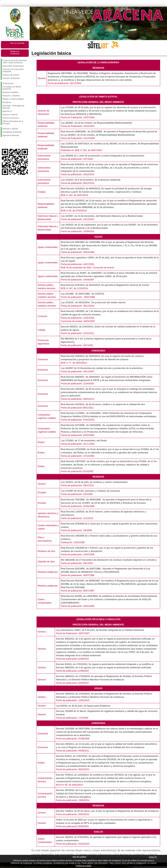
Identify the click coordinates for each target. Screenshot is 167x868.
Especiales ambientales (13, 66)
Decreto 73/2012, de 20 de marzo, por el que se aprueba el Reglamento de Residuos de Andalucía (107, 811)
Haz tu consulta (17, 43)
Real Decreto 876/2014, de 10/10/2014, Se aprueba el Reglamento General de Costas (105, 285)
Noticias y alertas (10, 129)
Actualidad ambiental (12, 132)
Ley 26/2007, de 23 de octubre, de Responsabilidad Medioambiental (96, 123)
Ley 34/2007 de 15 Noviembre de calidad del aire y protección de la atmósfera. (102, 368)
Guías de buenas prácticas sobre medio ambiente (15, 61)
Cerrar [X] (153, 857)
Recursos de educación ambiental (13, 70)
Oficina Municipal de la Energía (13, 122)
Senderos (7, 102)
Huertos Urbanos (10, 115)
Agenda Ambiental (11, 135)
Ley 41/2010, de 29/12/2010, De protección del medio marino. (93, 303)
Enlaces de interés (11, 75)
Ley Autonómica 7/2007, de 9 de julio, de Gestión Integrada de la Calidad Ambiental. (100, 630)
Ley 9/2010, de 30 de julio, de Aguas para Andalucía (83, 706)
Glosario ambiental (11, 78)
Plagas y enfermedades (13, 99)
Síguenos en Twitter (9, 143)
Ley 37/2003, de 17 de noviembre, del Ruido (84, 441)
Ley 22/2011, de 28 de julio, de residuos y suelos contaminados (94, 482)
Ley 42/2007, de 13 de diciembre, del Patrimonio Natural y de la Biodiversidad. (102, 216)
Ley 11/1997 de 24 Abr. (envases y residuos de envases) (90, 491)
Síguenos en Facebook (3, 143)
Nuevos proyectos (11, 118)
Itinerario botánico (10, 92)
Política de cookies (83, 866)
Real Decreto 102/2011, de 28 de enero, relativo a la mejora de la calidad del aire (103, 404)
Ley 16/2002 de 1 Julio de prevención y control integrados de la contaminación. (103, 156)
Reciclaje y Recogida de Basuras (13, 107)
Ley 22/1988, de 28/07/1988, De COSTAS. (83, 294)
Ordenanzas (8, 83)
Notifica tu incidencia (15, 53)
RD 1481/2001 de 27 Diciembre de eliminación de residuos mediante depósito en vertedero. (109, 560)
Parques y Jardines (11, 96)
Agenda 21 (7, 111)
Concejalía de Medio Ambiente (12, 88)
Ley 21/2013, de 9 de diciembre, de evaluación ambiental (91, 180)
